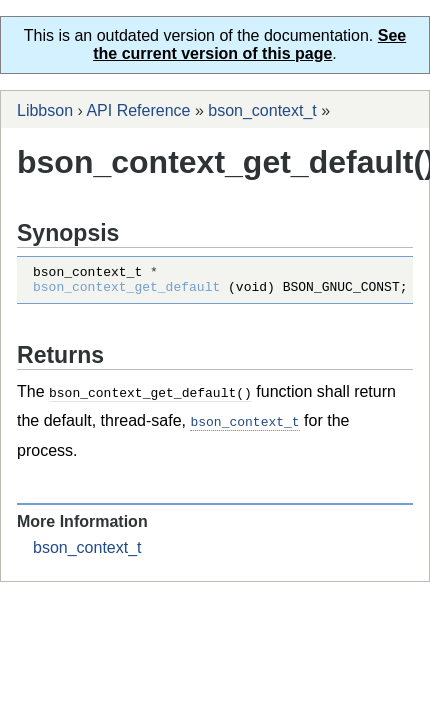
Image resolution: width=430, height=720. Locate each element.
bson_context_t (262, 110)
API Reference (138, 110)
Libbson (45, 110)
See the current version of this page (249, 44)
